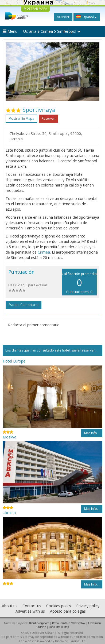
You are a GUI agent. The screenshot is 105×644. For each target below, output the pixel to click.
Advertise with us (30, 611)
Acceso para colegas (68, 611)
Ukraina (9, 513)
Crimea (44, 252)
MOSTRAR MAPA (35, 8)
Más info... (92, 433)
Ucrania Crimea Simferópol (52, 31)
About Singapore (39, 623)
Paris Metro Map (59, 627)
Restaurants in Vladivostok (69, 623)
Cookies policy (59, 606)
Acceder (63, 17)
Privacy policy (88, 606)
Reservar (48, 118)
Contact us (32, 606)
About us (10, 606)
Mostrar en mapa (21, 118)
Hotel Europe (14, 361)
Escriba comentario (24, 305)
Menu (10, 31)
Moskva (9, 437)
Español (87, 17)
